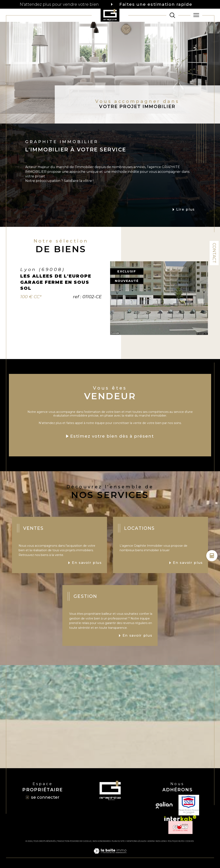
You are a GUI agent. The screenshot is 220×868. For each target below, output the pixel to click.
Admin (151, 841)
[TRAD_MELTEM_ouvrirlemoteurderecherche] (172, 15)
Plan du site (118, 841)
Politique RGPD (176, 841)
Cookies (190, 841)
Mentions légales (136, 841)
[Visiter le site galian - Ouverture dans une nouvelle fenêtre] (164, 805)
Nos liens (161, 841)
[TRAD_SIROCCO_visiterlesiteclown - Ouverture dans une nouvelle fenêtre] (180, 827)
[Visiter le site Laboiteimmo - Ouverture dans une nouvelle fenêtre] (110, 856)
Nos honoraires (101, 841)
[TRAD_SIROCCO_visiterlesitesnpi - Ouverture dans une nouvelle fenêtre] (189, 805)
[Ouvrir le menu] (196, 15)
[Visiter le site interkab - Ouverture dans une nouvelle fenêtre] (180, 818)
